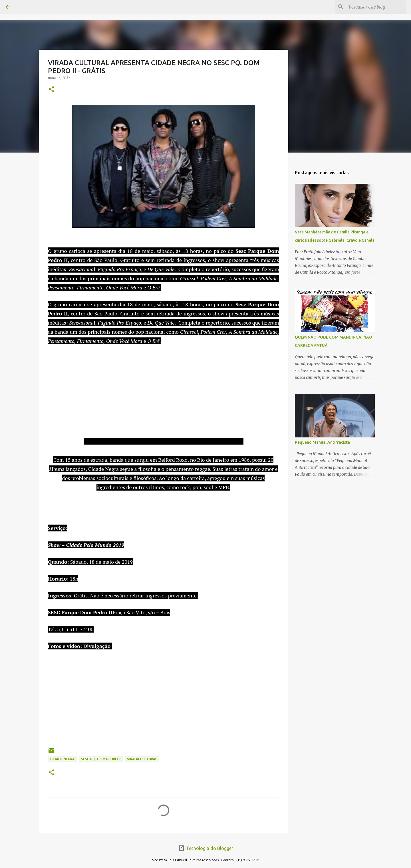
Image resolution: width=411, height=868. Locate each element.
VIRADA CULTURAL (142, 759)
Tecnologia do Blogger (206, 848)
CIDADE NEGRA (62, 759)
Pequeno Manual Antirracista (322, 442)
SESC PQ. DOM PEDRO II (101, 759)
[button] (51, 90)
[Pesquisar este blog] (376, 7)
